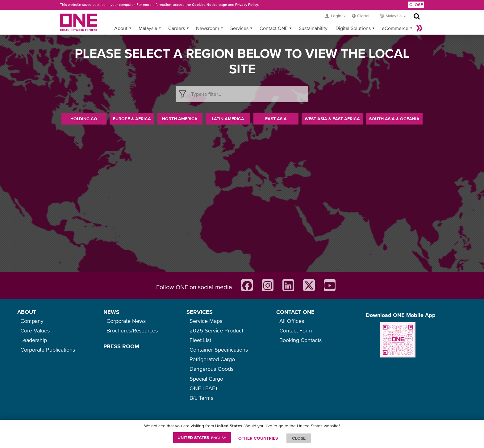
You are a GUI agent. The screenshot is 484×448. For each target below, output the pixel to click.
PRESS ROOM (121, 346)
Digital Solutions (353, 28)
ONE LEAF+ (204, 388)
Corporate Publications (48, 350)
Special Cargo (206, 379)
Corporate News (126, 321)
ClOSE (299, 438)
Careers (177, 28)
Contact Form (296, 330)
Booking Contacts (300, 340)
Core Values (35, 330)
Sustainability (313, 28)
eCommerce (395, 28)
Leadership (34, 340)
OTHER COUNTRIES (258, 438)
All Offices (292, 321)
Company (32, 321)
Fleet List (200, 340)
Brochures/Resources (132, 330)
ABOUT (27, 312)
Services (239, 28)
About (121, 28)
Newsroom (208, 28)
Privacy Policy (247, 5)
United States (202, 437)
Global (363, 16)
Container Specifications (219, 350)
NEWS (111, 312)
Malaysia (148, 28)
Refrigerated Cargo (212, 359)
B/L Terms (201, 398)
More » (419, 28)
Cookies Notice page (210, 5)
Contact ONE (274, 28)
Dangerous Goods (211, 369)
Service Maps (206, 321)
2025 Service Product (216, 330)
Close (416, 5)
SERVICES (200, 312)
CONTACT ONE (295, 312)
